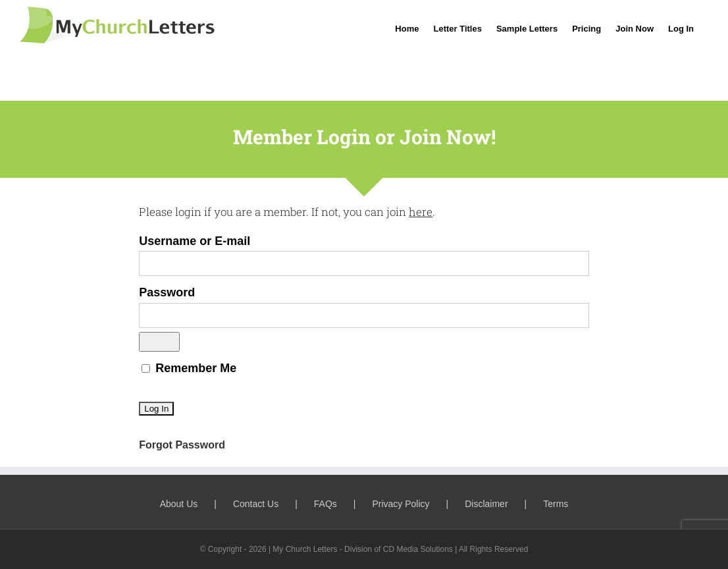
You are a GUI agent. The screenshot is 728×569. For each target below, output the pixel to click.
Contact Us (256, 504)
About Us (179, 504)
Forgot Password (182, 445)
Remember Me (189, 368)
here (421, 212)
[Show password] (159, 342)
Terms (556, 504)
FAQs (325, 504)
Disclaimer (486, 504)
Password (167, 292)
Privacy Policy (401, 504)
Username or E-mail (195, 241)
